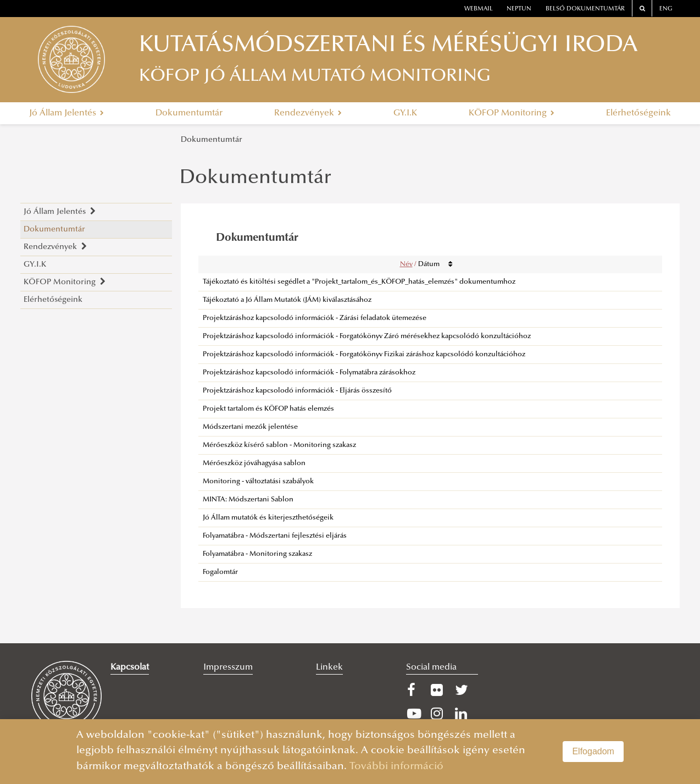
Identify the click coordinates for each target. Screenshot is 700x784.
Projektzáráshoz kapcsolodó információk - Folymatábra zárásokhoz (309, 373)
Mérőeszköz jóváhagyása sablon (254, 463)
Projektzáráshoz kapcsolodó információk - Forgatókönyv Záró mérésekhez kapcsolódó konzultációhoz (367, 336)
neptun (519, 9)
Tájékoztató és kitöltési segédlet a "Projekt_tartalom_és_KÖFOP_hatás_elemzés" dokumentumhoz (359, 282)
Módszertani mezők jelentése (250, 427)
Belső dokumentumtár (585, 9)
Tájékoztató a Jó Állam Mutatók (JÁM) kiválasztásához (287, 300)
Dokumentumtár (189, 113)
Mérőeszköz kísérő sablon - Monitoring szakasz (279, 445)
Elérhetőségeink (638, 113)
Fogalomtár (220, 572)
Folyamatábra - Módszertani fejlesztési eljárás (275, 536)
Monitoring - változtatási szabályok (258, 482)
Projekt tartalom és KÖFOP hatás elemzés (268, 409)
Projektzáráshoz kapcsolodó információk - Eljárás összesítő (297, 391)
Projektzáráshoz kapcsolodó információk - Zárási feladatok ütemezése (315, 318)
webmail (479, 9)
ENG (666, 9)
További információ (396, 767)
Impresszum (228, 667)
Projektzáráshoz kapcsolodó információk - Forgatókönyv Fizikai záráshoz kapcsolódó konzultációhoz (364, 355)
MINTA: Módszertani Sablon (248, 500)
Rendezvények (308, 113)
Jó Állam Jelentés (66, 113)
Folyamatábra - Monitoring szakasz (257, 554)
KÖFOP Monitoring (512, 113)
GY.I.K (405, 113)
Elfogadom (593, 751)
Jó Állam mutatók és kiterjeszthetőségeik (268, 518)
